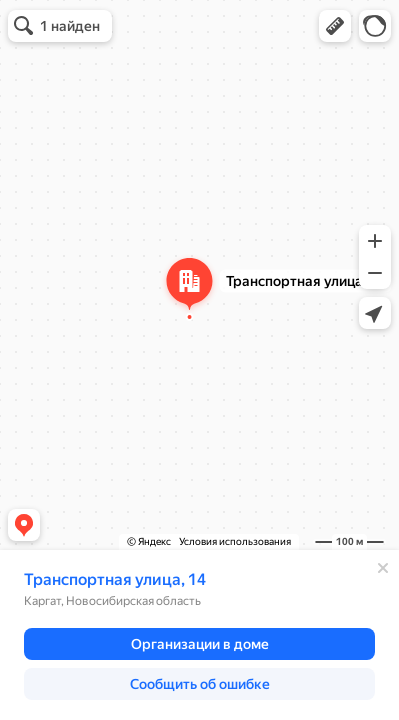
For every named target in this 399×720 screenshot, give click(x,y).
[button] (335, 26)
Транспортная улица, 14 (115, 579)
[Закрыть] (383, 568)
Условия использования (235, 541)
